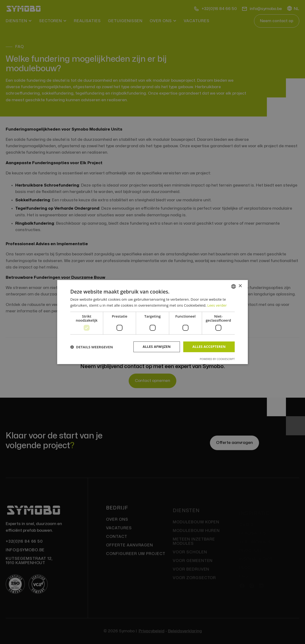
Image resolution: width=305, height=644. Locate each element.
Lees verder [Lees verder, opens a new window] (217, 305)
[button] (92, 347)
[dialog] (152, 322)
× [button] (240, 286)
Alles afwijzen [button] (157, 347)
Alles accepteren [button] (209, 347)
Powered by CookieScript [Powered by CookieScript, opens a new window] (217, 359)
